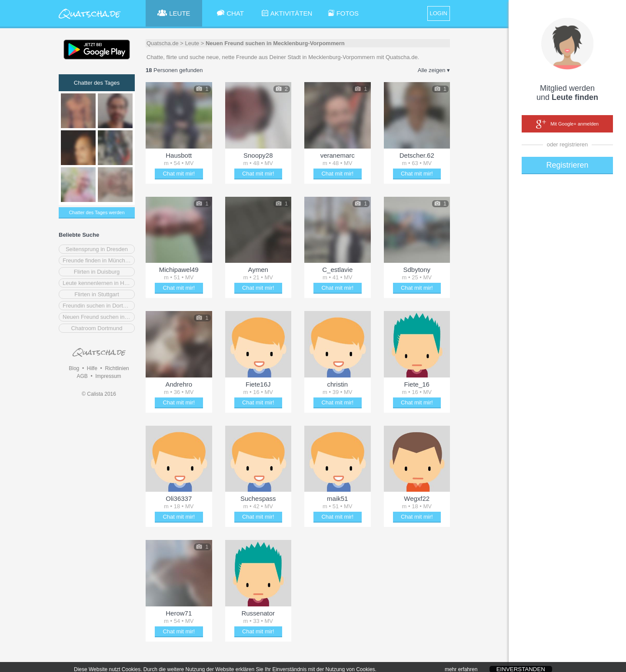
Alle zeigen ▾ (434, 70)
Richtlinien (117, 368)
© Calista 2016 (99, 394)
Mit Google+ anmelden (567, 124)
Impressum (108, 376)
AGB (82, 376)
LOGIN (439, 13)
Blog (74, 368)
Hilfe (92, 368)
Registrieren (567, 165)
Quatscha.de (163, 43)
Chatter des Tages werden (97, 212)
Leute (192, 43)
